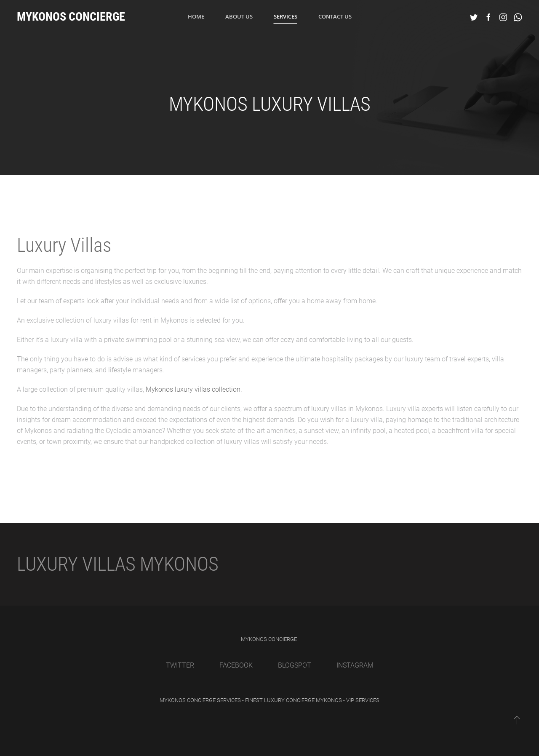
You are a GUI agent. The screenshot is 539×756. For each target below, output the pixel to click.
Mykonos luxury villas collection (193, 389)
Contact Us (335, 16)
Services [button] (286, 16)
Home (196, 16)
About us (239, 16)
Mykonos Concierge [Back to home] (71, 17)
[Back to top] (517, 720)
